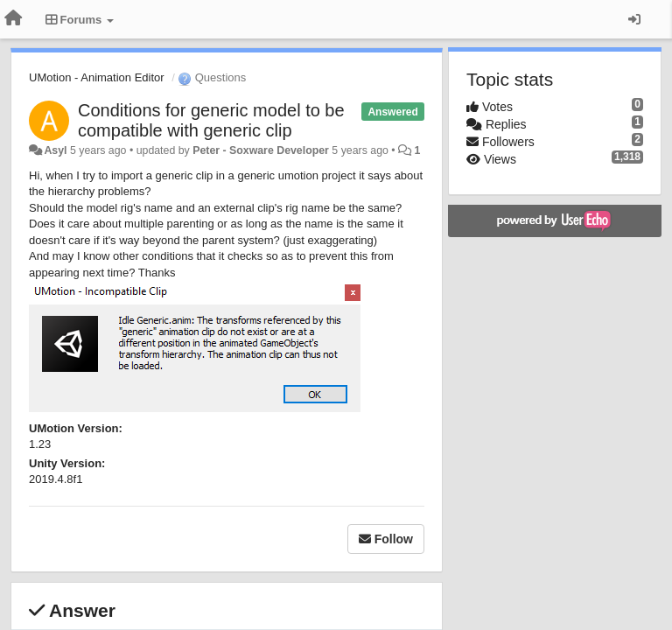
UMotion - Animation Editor (97, 77)
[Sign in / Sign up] (634, 19)
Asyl (55, 150)
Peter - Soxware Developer (261, 150)
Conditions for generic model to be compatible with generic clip (211, 120)
